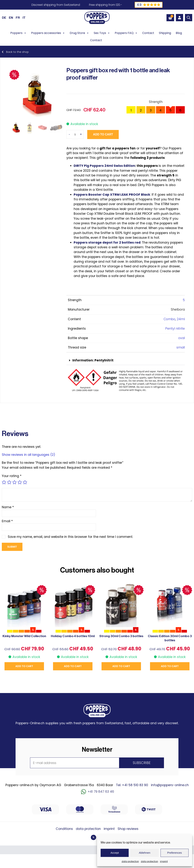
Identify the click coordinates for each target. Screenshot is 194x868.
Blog (179, 33)
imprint (164, 861)
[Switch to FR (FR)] (18, 18)
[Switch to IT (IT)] (24, 18)
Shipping (165, 33)
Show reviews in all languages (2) (29, 455)
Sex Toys (102, 33)
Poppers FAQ (126, 33)
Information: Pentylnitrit (93, 360)
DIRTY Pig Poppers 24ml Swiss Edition (104, 166)
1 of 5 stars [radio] (4, 482)
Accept (115, 853)
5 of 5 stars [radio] (25, 482)
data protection (130, 861)
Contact (148, 33)
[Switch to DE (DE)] (4, 18)
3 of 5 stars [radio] (14, 482)
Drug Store (79, 33)
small (181, 347)
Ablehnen (145, 853)
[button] (126, 361)
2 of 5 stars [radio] (9, 482)
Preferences (175, 853)
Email (7, 521)
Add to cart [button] (24, 666)
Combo (169, 319)
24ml (181, 319)
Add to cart (103, 134)
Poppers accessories (48, 33)
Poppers (18, 33)
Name (8, 507)
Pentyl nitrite (175, 329)
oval (182, 338)
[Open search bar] (189, 18)
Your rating (12, 476)
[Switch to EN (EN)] (11, 18)
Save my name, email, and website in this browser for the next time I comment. (70, 537)
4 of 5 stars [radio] (20, 482)
